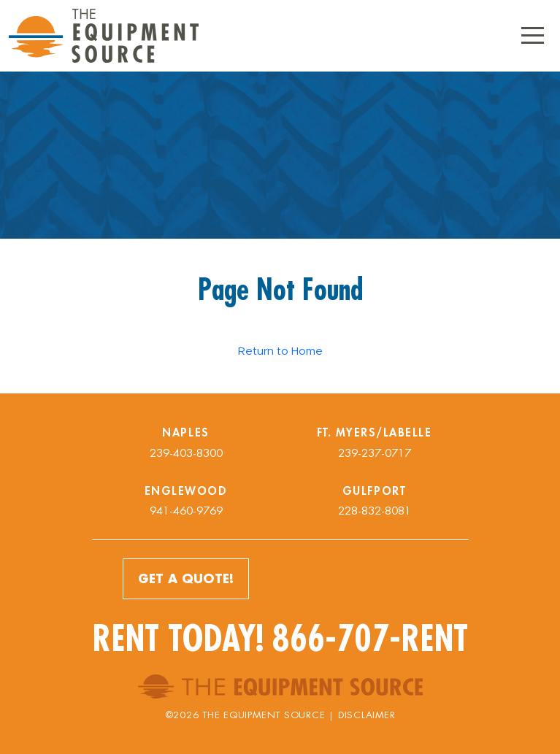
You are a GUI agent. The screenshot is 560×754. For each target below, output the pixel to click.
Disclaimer (367, 715)
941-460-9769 (186, 511)
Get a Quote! (186, 578)
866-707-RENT (370, 638)
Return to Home (280, 351)
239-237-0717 (375, 453)
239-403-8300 (186, 453)
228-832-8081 (375, 511)
